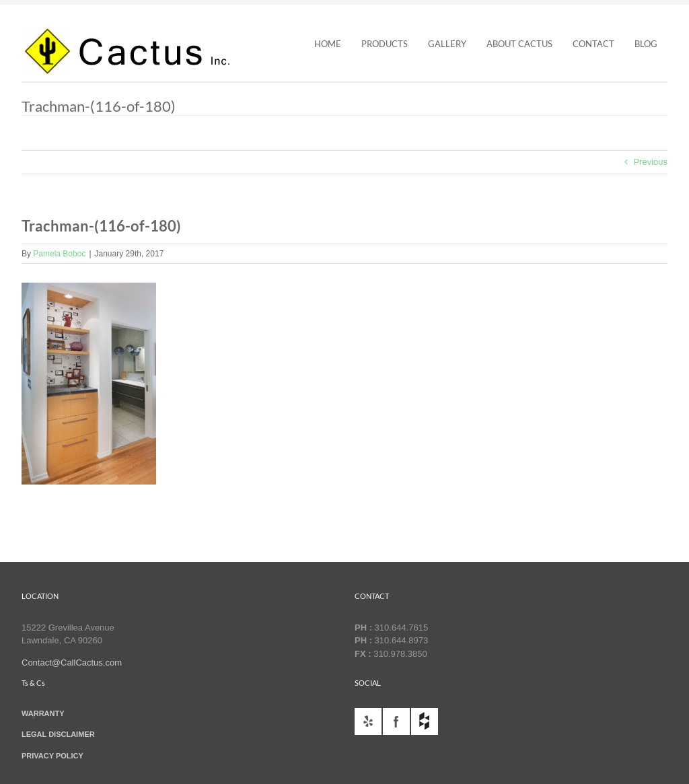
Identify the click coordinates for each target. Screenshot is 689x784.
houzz (425, 721)
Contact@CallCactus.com (72, 663)
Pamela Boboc (59, 254)
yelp (368, 721)
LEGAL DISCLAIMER (58, 734)
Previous (650, 162)
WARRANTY (43, 713)
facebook (396, 721)
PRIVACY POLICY (52, 756)
